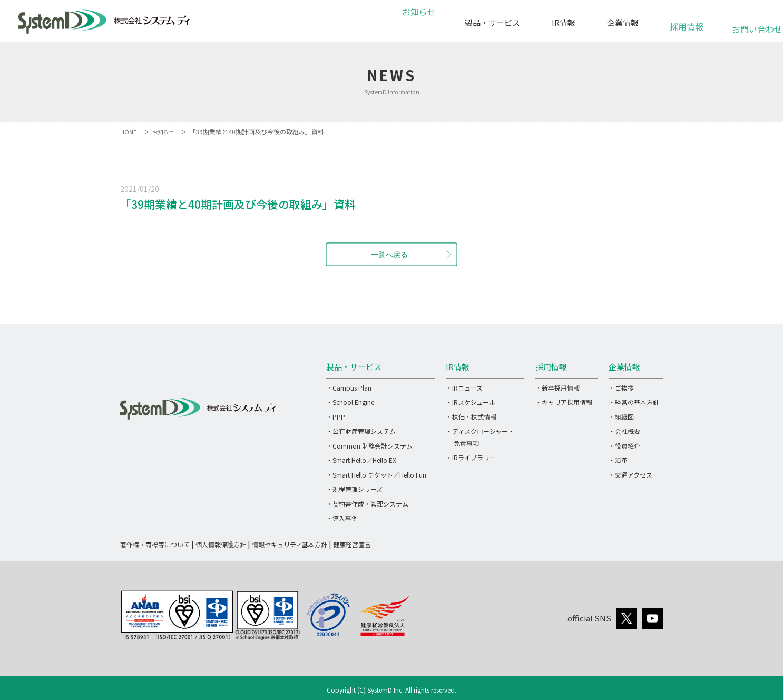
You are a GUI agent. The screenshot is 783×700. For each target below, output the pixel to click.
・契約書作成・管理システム (367, 504)
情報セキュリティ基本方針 (290, 544)
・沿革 (618, 460)
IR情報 (564, 22)
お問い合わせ (751, 23)
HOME (129, 132)
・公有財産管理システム (361, 431)
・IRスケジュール (471, 402)
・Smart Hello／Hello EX (361, 460)
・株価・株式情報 (471, 417)
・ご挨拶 (621, 388)
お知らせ (417, 22)
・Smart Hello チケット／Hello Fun (376, 475)
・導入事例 (342, 518)
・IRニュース (464, 388)
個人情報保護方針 (221, 544)
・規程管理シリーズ (354, 489)
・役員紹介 (624, 446)
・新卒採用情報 (557, 388)
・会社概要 (624, 431)
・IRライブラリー (471, 457)
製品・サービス (492, 22)
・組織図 (621, 417)
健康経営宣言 (352, 544)
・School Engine (350, 402)
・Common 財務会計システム (369, 446)
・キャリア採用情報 (564, 402)
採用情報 (687, 21)
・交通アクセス (630, 475)
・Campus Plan (349, 388)
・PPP (336, 417)
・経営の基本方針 (634, 402)
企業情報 (623, 22)
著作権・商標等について (155, 544)
